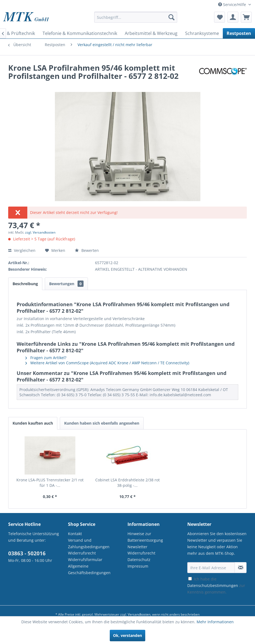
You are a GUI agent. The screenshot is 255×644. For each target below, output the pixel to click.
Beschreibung (25, 284)
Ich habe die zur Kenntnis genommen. (216, 585)
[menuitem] (136, 20)
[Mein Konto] (233, 17)
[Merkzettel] (220, 17)
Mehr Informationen (215, 622)
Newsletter (137, 547)
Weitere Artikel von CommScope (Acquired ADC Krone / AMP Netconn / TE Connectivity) (107, 363)
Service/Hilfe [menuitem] (233, 5)
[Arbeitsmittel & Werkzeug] (151, 33)
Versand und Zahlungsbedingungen (89, 543)
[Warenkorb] (246, 17)
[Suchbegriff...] (136, 17)
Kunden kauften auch (33, 423)
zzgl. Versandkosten (40, 232)
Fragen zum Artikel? (46, 358)
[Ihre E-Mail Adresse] (211, 568)
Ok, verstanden (127, 635)
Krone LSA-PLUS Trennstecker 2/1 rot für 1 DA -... (50, 483)
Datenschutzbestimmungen (213, 585)
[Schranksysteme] (202, 33)
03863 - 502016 (27, 553)
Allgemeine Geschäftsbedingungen (89, 569)
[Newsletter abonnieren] (241, 568)
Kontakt (75, 534)
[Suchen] (171, 17)
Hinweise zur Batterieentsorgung (145, 537)
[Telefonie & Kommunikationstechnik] (80, 33)
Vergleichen (22, 250)
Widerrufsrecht (82, 553)
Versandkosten (139, 614)
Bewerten (87, 250)
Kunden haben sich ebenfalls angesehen (102, 423)
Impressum (138, 566)
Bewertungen (66, 284)
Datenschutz (139, 560)
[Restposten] (239, 33)
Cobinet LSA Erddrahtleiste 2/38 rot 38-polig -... (127, 483)
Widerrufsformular (85, 560)
